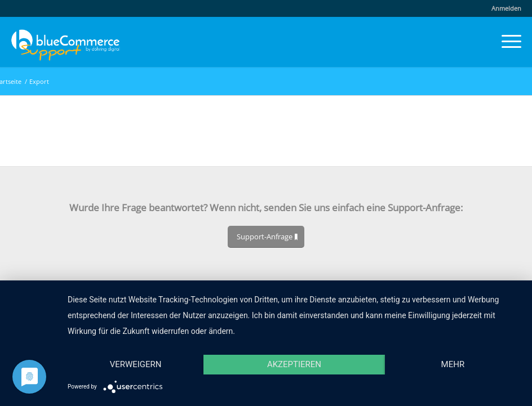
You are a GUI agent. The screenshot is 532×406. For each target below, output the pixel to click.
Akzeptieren (294, 364)
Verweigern (136, 364)
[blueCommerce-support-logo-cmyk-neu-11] (66, 42)
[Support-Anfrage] (266, 237)
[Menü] (506, 42)
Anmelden (506, 8)
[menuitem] (504, 8)
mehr (453, 364)
